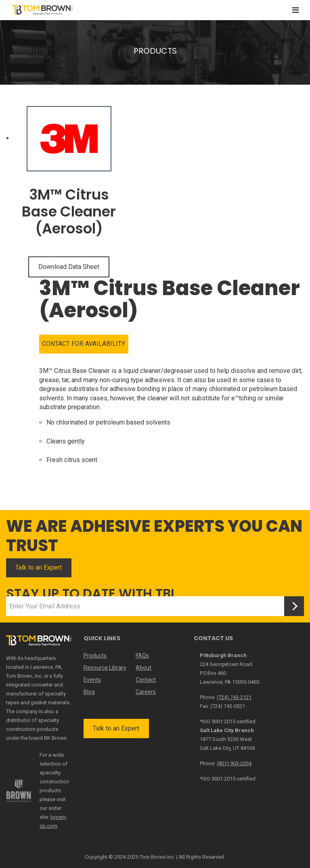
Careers (146, 692)
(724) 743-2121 (234, 697)
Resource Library (105, 668)
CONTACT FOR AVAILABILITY (84, 344)
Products (95, 656)
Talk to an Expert (39, 567)
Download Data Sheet (69, 267)
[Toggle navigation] (295, 10)
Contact (146, 680)
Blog (89, 692)
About (143, 668)
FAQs (142, 656)
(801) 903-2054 (234, 763)
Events (92, 680)
